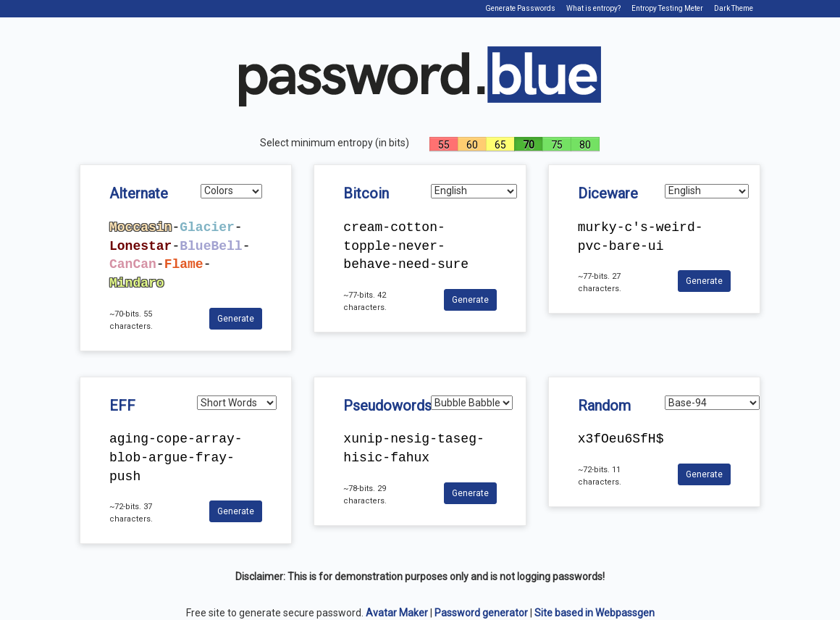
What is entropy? (593, 8)
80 (585, 145)
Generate (236, 319)
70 (529, 145)
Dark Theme (734, 8)
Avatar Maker (397, 613)
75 (557, 145)
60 (472, 145)
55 (444, 145)
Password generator (481, 613)
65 (500, 145)
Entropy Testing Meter (667, 8)
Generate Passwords (520, 8)
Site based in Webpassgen (595, 613)
